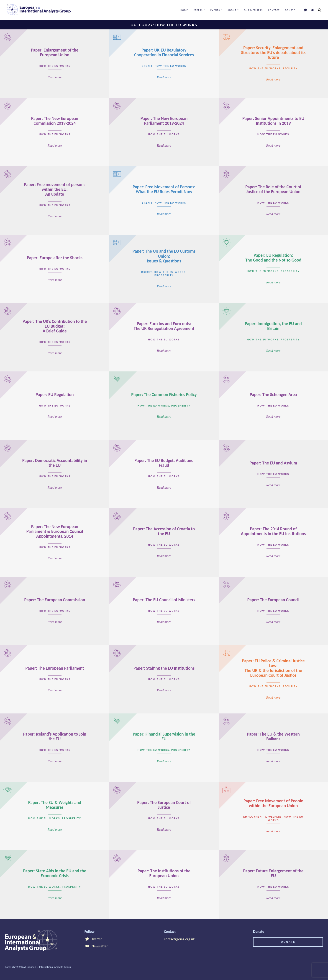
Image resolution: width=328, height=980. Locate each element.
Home (184, 10)
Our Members (253, 10)
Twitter (93, 939)
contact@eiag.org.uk (179, 939)
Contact (274, 10)
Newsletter (96, 946)
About (232, 10)
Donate (290, 10)
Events (215, 10)
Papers (198, 10)
